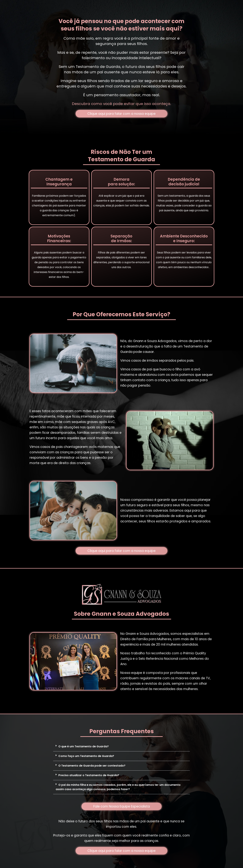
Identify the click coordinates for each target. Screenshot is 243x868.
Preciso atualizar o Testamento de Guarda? (89, 775)
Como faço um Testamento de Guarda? (86, 756)
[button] (122, 747)
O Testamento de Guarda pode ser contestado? (92, 766)
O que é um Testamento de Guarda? (84, 746)
